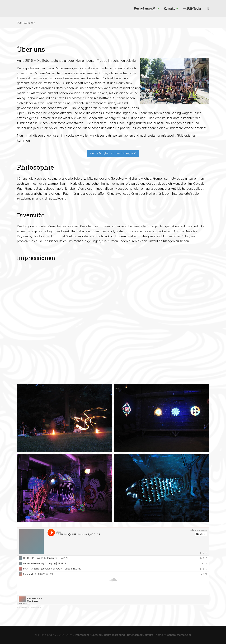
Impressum (82, 635)
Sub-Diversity (36, 607)
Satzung (96, 635)
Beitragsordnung (114, 635)
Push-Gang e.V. (23, 607)
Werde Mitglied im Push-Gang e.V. (113, 153)
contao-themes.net (179, 635)
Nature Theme (154, 635)
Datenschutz (135, 635)
